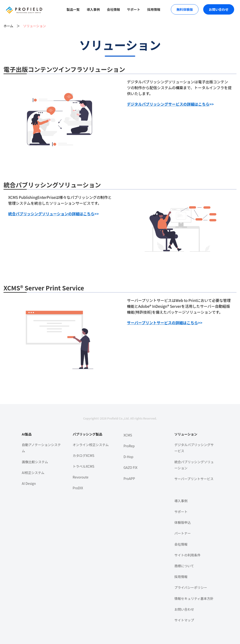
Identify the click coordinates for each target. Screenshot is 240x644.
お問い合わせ (219, 9)
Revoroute (81, 477)
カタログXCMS (83, 455)
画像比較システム (35, 462)
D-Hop (128, 457)
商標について (184, 566)
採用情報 (154, 9)
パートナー (183, 533)
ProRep (129, 446)
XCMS (128, 435)
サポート (134, 9)
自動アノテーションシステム (41, 448)
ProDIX (78, 488)
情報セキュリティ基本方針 (194, 598)
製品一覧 (73, 9)
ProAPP (129, 478)
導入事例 (93, 9)
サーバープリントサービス (194, 479)
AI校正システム (33, 473)
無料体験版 (185, 9)
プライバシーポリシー (191, 587)
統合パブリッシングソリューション (194, 465)
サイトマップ (184, 620)
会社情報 (113, 9)
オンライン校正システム (91, 445)
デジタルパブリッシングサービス (194, 448)
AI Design (29, 483)
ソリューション (35, 26)
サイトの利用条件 (187, 555)
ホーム (8, 26)
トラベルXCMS (83, 466)
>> (171, 104)
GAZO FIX (130, 467)
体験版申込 (183, 522)
